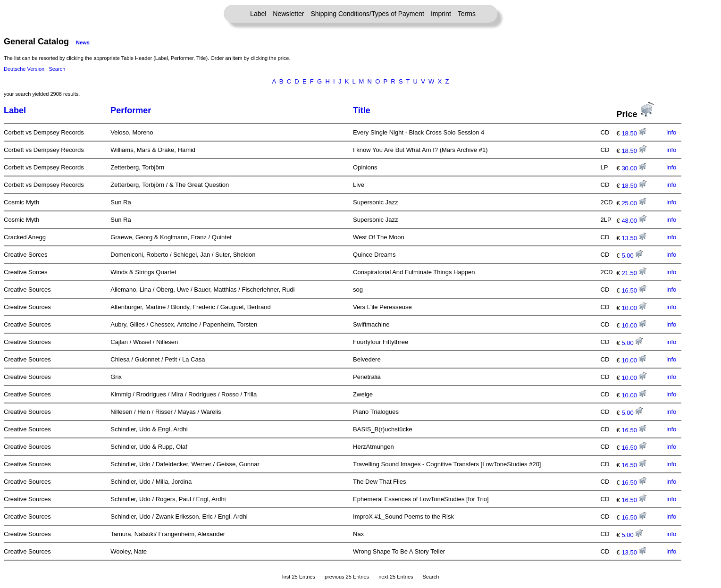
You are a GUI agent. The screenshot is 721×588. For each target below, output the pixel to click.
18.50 (634, 133)
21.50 (634, 273)
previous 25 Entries (347, 577)
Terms (467, 14)
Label (258, 14)
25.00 (634, 203)
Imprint (441, 14)
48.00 (634, 221)
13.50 (634, 238)
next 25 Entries (396, 577)
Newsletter (288, 14)
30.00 (634, 168)
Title (362, 110)
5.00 (632, 256)
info (671, 132)
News (83, 42)
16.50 (634, 290)
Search (57, 69)
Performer (131, 110)
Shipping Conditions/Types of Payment (368, 14)
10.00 (634, 308)
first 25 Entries (299, 577)
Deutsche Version (24, 69)
